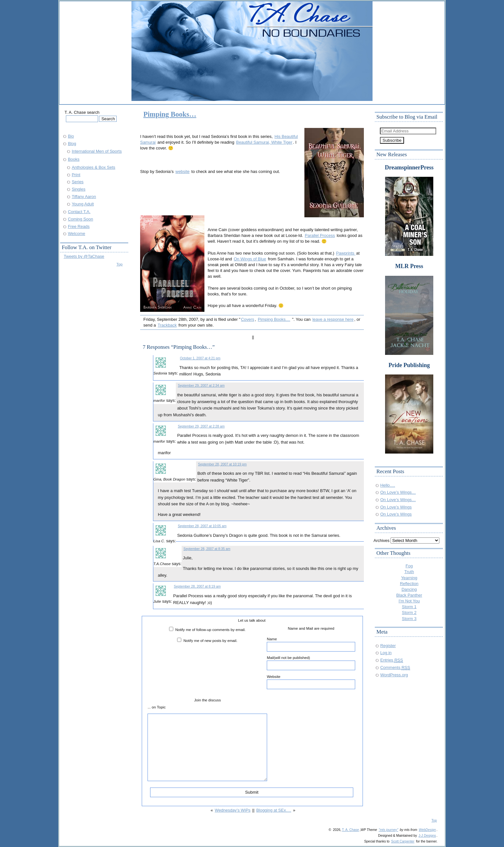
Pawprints (346, 253)
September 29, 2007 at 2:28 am (201, 426)
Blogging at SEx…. (274, 810)
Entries (392, 660)
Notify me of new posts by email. (211, 640)
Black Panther (409, 595)
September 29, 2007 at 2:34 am (201, 386)
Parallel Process (320, 235)
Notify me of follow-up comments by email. (210, 630)
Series (78, 182)
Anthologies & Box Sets (93, 167)
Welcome (76, 234)
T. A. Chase (351, 830)
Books (74, 159)
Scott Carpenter (403, 841)
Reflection (409, 584)
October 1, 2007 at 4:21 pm (200, 358)
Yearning (409, 578)
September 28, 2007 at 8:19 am (197, 586)
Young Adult (83, 204)
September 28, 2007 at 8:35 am (207, 549)
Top (119, 264)
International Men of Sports (97, 151)
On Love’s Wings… (398, 492)
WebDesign (427, 830)
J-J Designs (427, 836)
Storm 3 (409, 619)
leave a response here (333, 319)
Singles (78, 189)
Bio (71, 136)
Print (76, 175)
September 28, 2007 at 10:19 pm (222, 464)
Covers (248, 319)
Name (311, 644)
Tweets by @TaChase (84, 256)
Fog (409, 566)
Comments (395, 667)
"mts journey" (388, 830)
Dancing (409, 589)
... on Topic (157, 707)
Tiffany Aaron (84, 197)
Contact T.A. (79, 212)
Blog (72, 144)
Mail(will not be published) (311, 663)
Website (311, 682)
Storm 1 (409, 607)
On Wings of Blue (250, 259)
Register (388, 646)
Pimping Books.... (274, 319)
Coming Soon (80, 219)
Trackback (167, 325)
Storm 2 (409, 613)
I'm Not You (409, 601)
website (183, 171)
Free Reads (79, 226)
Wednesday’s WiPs (233, 810)
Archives (382, 541)
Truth (409, 572)
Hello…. (388, 485)
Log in (386, 653)
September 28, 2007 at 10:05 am (202, 526)
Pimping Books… (170, 114)
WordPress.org (394, 675)
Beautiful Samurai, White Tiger (264, 142)
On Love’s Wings (396, 507)
